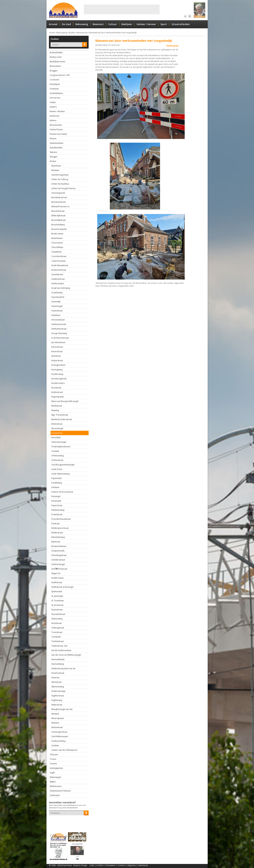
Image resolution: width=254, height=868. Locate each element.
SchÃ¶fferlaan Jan (59, 569)
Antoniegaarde (58, 193)
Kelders (53, 107)
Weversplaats (58, 718)
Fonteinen (54, 89)
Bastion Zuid (56, 57)
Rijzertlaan (56, 166)
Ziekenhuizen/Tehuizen (60, 791)
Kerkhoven (55, 116)
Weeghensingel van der (62, 709)
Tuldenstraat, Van (59, 646)
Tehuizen (54, 755)
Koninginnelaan (58, 365)
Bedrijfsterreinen (58, 62)
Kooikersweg (57, 374)
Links (92, 865)
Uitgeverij (131, 865)
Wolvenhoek (57, 727)
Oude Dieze (57, 469)
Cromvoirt (54, 80)
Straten (72, 33)
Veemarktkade (58, 659)
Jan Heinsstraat (58, 342)
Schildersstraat (58, 560)
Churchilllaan (57, 247)
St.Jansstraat (57, 610)
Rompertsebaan (59, 546)
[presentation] (68, 821)
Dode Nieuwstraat (60, 265)
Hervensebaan (58, 320)
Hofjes (53, 102)
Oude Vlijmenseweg (60, 474)
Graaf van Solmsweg (61, 288)
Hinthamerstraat (59, 329)
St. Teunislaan (58, 601)
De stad (66, 24)
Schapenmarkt (58, 551)
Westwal (55, 170)
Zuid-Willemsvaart (60, 736)
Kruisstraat (56, 388)
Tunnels (53, 764)
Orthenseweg (58, 456)
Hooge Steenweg (59, 333)
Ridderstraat (57, 533)
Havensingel (57, 306)
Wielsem (55, 723)
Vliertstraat (56, 682)
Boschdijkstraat (58, 220)
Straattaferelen (181, 24)
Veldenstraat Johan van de (63, 668)
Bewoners (98, 24)
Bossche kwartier (59, 229)
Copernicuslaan (59, 261)
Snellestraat (57, 582)
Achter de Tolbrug (60, 179)
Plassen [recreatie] (58, 134)
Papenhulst (56, 478)
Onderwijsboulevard (61, 447)
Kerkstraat (56, 356)
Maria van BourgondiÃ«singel (65, 401)
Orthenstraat (57, 460)
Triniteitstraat (58, 641)
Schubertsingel (58, 564)
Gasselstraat (57, 274)
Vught (52, 773)
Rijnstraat (56, 542)
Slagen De (56, 573)
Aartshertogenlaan (60, 175)
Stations (53, 152)
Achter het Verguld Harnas (63, 188)
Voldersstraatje (58, 691)
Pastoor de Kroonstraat (62, 492)
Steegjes (54, 157)
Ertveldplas (55, 84)
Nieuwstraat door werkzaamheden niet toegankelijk (113, 33)
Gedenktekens (56, 93)
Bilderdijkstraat (58, 216)
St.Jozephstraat (58, 614)
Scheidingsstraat (59, 555)
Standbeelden (56, 148)
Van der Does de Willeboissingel (66, 655)
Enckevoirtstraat (59, 270)
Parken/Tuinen (56, 129)
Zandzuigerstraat (59, 732)
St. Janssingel (57, 596)
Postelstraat (57, 514)
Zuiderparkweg (58, 741)
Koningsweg (57, 370)
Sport (164, 24)
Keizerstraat (57, 351)
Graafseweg (57, 293)
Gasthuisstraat (58, 279)
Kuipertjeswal (58, 397)
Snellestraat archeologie (62, 587)
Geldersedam (58, 283)
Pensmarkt (56, 501)
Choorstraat (57, 243)
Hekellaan (56, 315)
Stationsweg (57, 619)
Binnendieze (55, 66)
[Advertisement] (122, 9)
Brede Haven (57, 234)
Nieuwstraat (82, 33)
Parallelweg (57, 483)
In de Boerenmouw (60, 338)
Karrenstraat (57, 347)
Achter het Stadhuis (60, 184)
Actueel (53, 24)
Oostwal (55, 451)
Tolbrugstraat (58, 628)
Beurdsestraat (58, 211)
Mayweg (55, 410)
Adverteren (143, 865)
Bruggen (54, 71)
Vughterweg (57, 700)
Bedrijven (127, 24)
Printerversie (172, 46)
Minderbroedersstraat (62, 419)
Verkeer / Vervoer (146, 24)
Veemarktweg (58, 664)
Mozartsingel (57, 428)
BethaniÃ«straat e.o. (61, 206)
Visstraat (55, 678)
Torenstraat (57, 632)
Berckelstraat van (59, 197)
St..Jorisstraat (57, 605)
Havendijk (56, 302)
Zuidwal (55, 745)
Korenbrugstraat (59, 379)
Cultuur (113, 24)
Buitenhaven (57, 238)
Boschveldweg (58, 225)
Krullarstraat (57, 392)
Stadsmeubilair (57, 143)
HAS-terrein (55, 98)
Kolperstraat (57, 360)
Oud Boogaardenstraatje (63, 465)
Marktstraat (57, 406)
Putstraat (55, 524)
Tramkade (56, 637)
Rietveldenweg (58, 537)
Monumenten (56, 125)
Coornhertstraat (59, 256)
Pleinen (53, 139)
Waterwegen (55, 777)
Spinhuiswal (57, 591)
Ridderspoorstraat (60, 528)
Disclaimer (111, 865)
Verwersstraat (58, 673)
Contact (121, 865)
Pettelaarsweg (58, 510)
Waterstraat (57, 705)
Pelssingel (56, 496)
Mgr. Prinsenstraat (60, 415)
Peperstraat (57, 505)
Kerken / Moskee (57, 111)
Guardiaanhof (58, 297)
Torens (53, 759)
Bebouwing (82, 24)
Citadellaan (57, 252)
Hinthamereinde (59, 324)
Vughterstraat (58, 696)
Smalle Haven (58, 578)
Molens (53, 120)
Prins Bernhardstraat (61, 519)
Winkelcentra (56, 786)
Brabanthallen (56, 52)
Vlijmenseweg (58, 687)
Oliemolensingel (59, 442)
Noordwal (56, 437)
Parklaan (55, 487)
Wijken (53, 782)
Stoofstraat (56, 623)
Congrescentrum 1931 (60, 75)
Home (52, 33)
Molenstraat (57, 424)
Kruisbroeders (58, 383)
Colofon (100, 865)
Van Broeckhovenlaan (61, 650)
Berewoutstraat (58, 202)
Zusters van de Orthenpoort (64, 750)
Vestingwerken (56, 768)
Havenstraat (57, 311)
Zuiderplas (55, 795)
